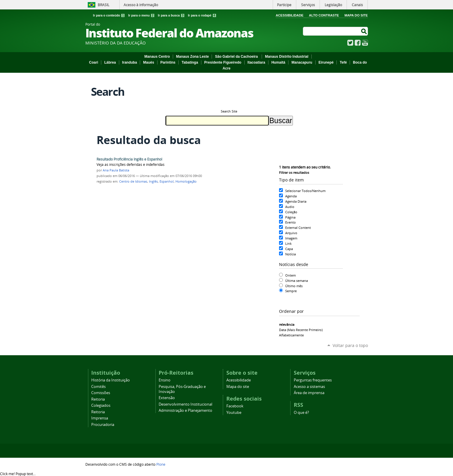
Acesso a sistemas (309, 387)
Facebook (358, 43)
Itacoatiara (256, 62)
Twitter (350, 43)
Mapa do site (238, 387)
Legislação (333, 5)
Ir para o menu (142, 15)
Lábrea (110, 62)
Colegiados (101, 405)
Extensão (167, 398)
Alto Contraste (324, 15)
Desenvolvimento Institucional (185, 404)
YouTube (365, 43)
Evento (291, 222)
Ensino (165, 380)
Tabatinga (190, 62)
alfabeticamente (291, 335)
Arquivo (291, 233)
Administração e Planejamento (185, 410)
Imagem (291, 238)
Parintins (168, 62)
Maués (148, 62)
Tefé (343, 62)
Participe (284, 5)
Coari (94, 62)
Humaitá (278, 62)
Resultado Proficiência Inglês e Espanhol (129, 159)
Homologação (186, 181)
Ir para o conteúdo (109, 15)
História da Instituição (111, 380)
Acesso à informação (141, 5)
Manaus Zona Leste (192, 57)
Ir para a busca (172, 15)
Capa (289, 249)
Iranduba (130, 62)
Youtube (234, 413)
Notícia (291, 254)
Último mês (294, 286)
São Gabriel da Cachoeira (237, 57)
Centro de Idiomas (133, 181)
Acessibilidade (290, 15)
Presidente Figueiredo (223, 62)
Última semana (297, 281)
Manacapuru (302, 62)
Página (290, 217)
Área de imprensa (309, 393)
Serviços (308, 5)
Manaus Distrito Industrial (287, 57)
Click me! (18, 474)
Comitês (98, 387)
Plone (161, 464)
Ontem (291, 275)
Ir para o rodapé (202, 15)
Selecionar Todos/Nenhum (305, 191)
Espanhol (167, 181)
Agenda (291, 196)
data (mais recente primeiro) (301, 330)
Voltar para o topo (350, 345)
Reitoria (98, 399)
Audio (290, 207)
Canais (357, 5)
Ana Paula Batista (116, 170)
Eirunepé (326, 62)
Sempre (291, 291)
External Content (298, 228)
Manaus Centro (157, 57)
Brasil (103, 5)
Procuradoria (103, 425)
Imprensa (100, 418)
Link (288, 243)
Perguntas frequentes (313, 380)
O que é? (301, 413)
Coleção (291, 212)
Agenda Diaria (296, 201)
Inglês (153, 181)
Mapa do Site (356, 15)
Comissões (101, 393)
